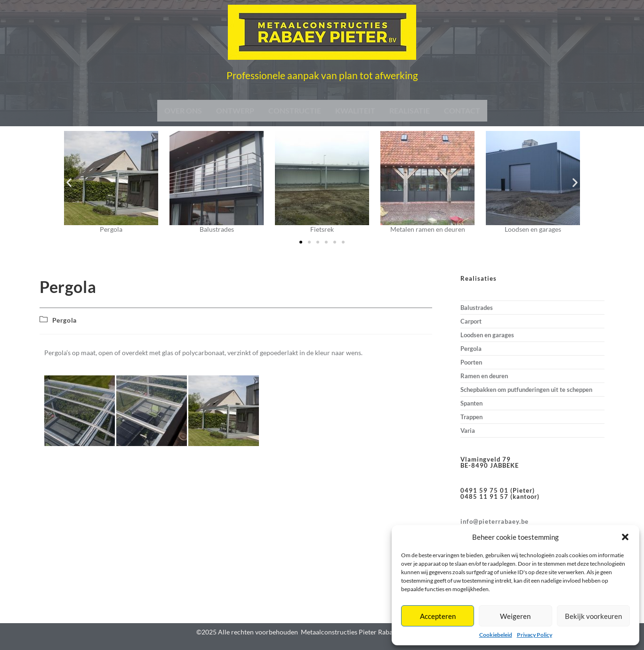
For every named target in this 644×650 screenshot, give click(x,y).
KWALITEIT (355, 110)
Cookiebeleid (496, 635)
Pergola (64, 320)
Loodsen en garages (487, 335)
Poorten (471, 362)
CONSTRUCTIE (295, 110)
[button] (625, 537)
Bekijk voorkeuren (593, 616)
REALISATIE (410, 110)
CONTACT (462, 110)
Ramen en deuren (484, 376)
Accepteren (438, 616)
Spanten (471, 403)
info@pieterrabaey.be (495, 521)
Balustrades (477, 308)
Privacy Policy (535, 635)
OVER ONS (183, 110)
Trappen (471, 417)
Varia (468, 431)
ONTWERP (235, 110)
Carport (471, 321)
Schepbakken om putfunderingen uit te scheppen (526, 390)
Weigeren (515, 616)
